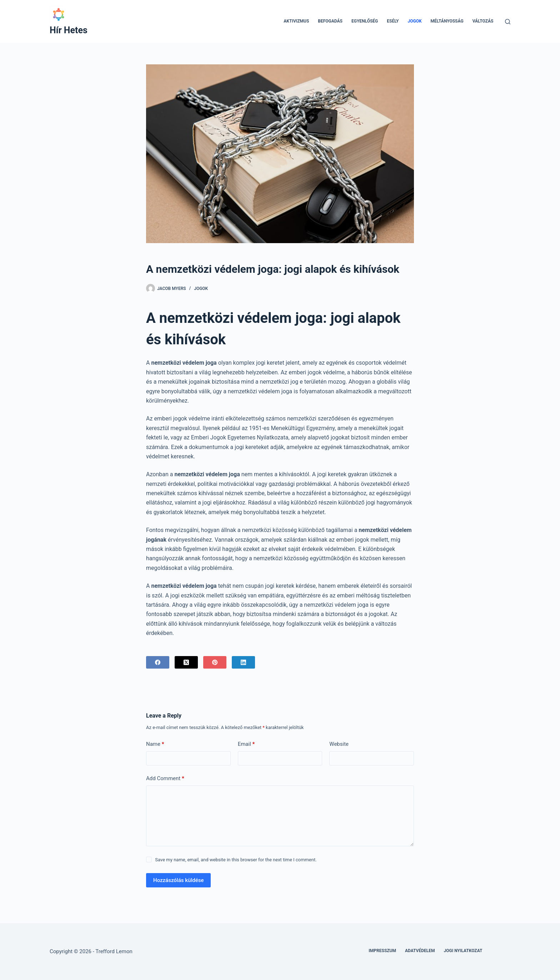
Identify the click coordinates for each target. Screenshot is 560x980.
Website (339, 744)
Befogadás (330, 21)
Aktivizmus (296, 21)
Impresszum (382, 951)
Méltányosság (447, 21)
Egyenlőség (365, 21)
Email (246, 744)
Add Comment (165, 779)
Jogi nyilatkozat (463, 951)
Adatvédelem (420, 951)
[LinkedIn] (243, 662)
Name (155, 744)
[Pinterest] (215, 662)
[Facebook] (158, 662)
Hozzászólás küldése (178, 880)
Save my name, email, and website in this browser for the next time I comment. (236, 860)
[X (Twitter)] (186, 662)
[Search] (508, 22)
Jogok (415, 21)
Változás (483, 21)
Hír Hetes (69, 30)
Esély (393, 21)
